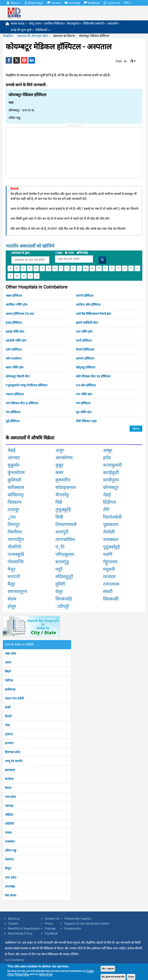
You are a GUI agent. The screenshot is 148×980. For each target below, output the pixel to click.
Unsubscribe (73, 929)
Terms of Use (46, 974)
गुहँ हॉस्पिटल (13, 421)
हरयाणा (9, 743)
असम (8, 662)
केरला (8, 788)
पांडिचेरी (9, 824)
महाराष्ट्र (9, 806)
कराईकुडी (111, 473)
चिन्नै (59, 502)
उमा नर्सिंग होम (84, 332)
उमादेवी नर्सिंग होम (16, 341)
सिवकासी (111, 599)
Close (131, 977)
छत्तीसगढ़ (10, 689)
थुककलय (111, 525)
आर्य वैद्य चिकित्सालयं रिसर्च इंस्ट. (94, 314)
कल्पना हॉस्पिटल (85, 358)
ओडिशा (9, 815)
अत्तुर (60, 450)
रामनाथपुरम (17, 592)
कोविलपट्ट (16, 495)
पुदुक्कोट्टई (111, 547)
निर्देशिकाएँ (43, 30)
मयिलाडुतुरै (64, 577)
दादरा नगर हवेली (14, 698)
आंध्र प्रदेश (11, 653)
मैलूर (11, 584)
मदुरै (59, 569)
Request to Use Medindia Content (87, 924)
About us (14, 919)
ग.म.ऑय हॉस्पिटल (86, 385)
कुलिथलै (14, 480)
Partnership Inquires (78, 919)
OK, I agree (108, 969)
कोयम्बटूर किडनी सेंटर (18, 376)
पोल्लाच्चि (16, 562)
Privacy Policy (22, 974)
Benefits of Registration (24, 929)
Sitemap (50, 929)
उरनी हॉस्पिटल (84, 341)
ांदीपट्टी (62, 606)
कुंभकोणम (16, 473)
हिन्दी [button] (128, 3)
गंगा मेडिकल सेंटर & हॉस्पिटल (22, 403)
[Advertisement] (34, 151)
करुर (59, 473)
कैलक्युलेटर (74, 24)
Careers (54, 3)
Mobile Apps (34, 3)
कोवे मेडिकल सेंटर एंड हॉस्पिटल (93, 376)
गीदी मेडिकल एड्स (86, 421)
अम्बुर (108, 450)
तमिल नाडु (11, 850)
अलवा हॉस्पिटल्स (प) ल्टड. (20, 314)
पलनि (108, 554)
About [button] (14, 3)
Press (49, 924)
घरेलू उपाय (36, 24)
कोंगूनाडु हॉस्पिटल (86, 367)
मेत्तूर (11, 569)
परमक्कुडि (16, 554)
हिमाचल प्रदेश (13, 752)
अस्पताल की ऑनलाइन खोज (33, 36)
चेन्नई (11, 450)
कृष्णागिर (63, 480)
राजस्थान (10, 842)
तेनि (106, 510)
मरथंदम (109, 577)
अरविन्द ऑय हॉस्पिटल (88, 305)
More (136, 429)
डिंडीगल (109, 502)
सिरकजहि (64, 599)
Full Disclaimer (15, 960)
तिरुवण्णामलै (66, 525)
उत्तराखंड (10, 886)
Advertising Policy (20, 933)
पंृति (60, 547)
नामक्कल (111, 540)
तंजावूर (13, 510)
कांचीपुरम (111, 480)
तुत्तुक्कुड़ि (63, 510)
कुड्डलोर (14, 465)
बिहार (8, 671)
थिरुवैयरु (15, 532)
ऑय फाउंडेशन (14, 358)
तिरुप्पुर (14, 525)
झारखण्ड (10, 770)
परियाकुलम (65, 554)
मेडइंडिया (8, 36)
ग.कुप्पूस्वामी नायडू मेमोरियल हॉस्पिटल (27, 385)
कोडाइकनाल (66, 487)
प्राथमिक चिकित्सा (55, 24)
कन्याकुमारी (112, 465)
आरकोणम (64, 458)
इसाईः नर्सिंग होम (15, 332)
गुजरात (9, 734)
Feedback (51, 933)
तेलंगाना (9, 859)
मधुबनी (109, 569)
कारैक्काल (16, 487)
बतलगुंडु (62, 562)
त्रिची (59, 517)
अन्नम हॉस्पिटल (14, 296)
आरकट (14, 458)
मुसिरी (60, 584)
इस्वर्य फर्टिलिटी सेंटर (87, 323)
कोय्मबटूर (111, 487)
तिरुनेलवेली (112, 517)
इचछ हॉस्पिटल (14, 323)
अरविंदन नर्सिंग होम (17, 305)
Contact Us (112, 3)
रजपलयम (111, 584)
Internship (72, 3)
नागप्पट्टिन (16, 540)
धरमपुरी (62, 532)
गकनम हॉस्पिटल (15, 394)
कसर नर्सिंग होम (15, 367)
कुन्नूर (59, 465)
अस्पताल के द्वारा (20, 253)
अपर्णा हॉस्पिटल (85, 296)
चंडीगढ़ (9, 680)
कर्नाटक (9, 779)
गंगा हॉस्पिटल (83, 403)
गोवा (7, 725)
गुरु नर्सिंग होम (84, 412)
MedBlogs (92, 3)
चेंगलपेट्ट (62, 495)
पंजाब (8, 833)
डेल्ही (8, 707)
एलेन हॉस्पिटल (14, 350)
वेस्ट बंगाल (11, 895)
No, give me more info (113, 977)
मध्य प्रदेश (10, 797)
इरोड (107, 458)
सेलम (12, 599)
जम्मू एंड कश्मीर (14, 761)
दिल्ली (8, 716)
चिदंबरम (14, 502)
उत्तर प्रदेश (11, 878)
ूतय (12, 517)
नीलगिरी (14, 547)
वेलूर (59, 592)
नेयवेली (109, 532)
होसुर (12, 606)
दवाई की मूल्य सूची (22, 30)
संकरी (108, 592)
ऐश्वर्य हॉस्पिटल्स (85, 350)
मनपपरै (14, 577)
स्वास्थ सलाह (19, 24)
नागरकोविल (65, 540)
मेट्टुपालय (110, 562)
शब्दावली (113, 24)
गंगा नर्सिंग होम (84, 394)
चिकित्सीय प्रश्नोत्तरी (94, 24)
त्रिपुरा (8, 868)
